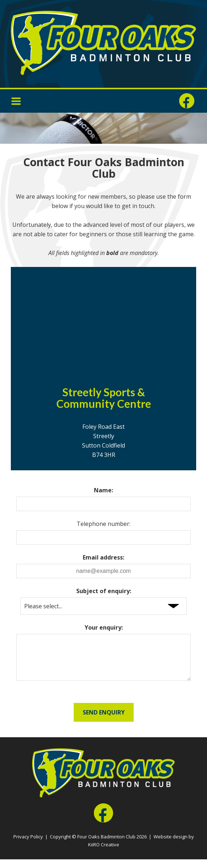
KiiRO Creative (104, 853)
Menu (16, 101)
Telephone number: (103, 524)
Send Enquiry (104, 721)
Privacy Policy (28, 845)
